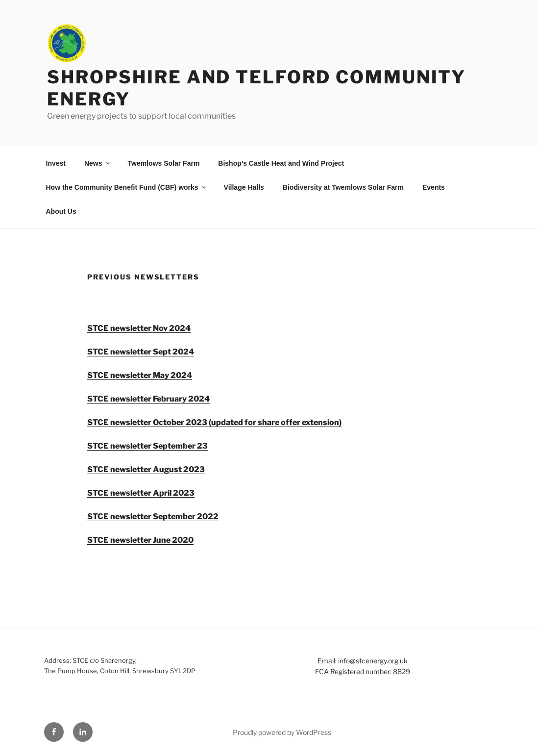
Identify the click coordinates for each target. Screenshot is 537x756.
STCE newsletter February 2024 (148, 399)
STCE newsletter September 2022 (153, 517)
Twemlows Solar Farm (164, 163)
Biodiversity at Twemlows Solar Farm (343, 187)
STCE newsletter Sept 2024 (141, 352)
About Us (61, 211)
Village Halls (244, 187)
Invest (56, 163)
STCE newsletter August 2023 (146, 469)
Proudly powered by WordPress (282, 732)
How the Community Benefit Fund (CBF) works (127, 187)
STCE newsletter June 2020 (140, 540)
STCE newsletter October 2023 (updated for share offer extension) (214, 422)
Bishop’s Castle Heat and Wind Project (281, 163)
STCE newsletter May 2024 (140, 375)
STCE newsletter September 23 (147, 446)
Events (434, 187)
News (98, 163)
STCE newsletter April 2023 (141, 493)
